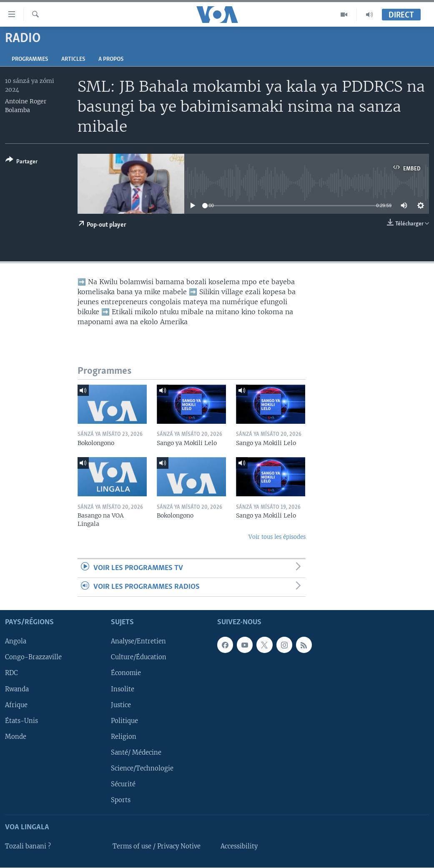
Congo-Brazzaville (33, 658)
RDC (11, 673)
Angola (16, 642)
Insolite (123, 689)
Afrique (16, 705)
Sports (121, 800)
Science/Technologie (142, 768)
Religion (124, 737)
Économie (126, 673)
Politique (124, 721)
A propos (111, 59)
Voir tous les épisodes (277, 537)
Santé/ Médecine (136, 753)
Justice (121, 705)
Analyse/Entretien (138, 642)
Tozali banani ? (28, 847)
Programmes (30, 59)
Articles (73, 59)
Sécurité (123, 784)
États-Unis (21, 721)
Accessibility (239, 847)
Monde (16, 737)
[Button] (21, 162)
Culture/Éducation (139, 658)
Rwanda (17, 689)
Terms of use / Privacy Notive (157, 847)
